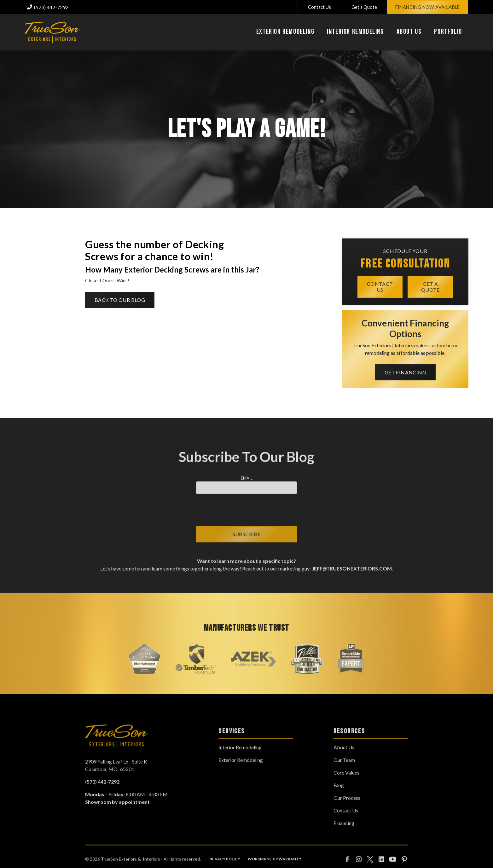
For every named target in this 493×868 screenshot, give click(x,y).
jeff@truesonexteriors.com (351, 578)
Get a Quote (364, 7)
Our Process (347, 807)
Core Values (346, 782)
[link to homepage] (52, 32)
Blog (339, 794)
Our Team (344, 769)
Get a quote (430, 286)
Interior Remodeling (240, 757)
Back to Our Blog (120, 300)
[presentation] (246, 519)
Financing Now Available (428, 7)
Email (247, 487)
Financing (344, 832)
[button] (285, 32)
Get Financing (405, 372)
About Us (344, 757)
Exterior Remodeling (241, 769)
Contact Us (319, 7)
